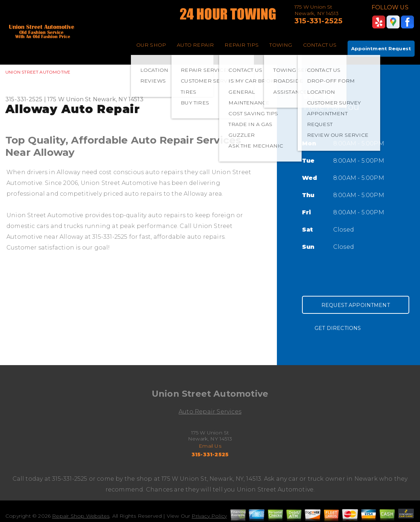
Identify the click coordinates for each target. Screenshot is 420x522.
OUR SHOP (151, 45)
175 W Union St (69, 99)
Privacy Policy (209, 516)
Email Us (210, 446)
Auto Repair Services (210, 412)
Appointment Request (381, 48)
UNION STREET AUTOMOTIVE (38, 72)
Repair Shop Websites (81, 516)
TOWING (281, 45)
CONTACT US (320, 45)
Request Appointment (356, 305)
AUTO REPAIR (195, 45)
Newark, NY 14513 (118, 99)
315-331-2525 (318, 21)
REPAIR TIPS (242, 45)
